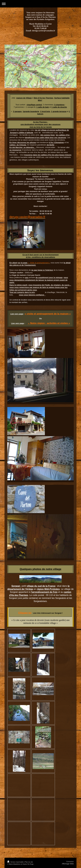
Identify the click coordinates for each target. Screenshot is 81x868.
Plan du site (29, 862)
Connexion (70, 862)
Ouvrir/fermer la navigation (40, 4)
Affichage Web (68, 864)
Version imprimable (16, 862)
